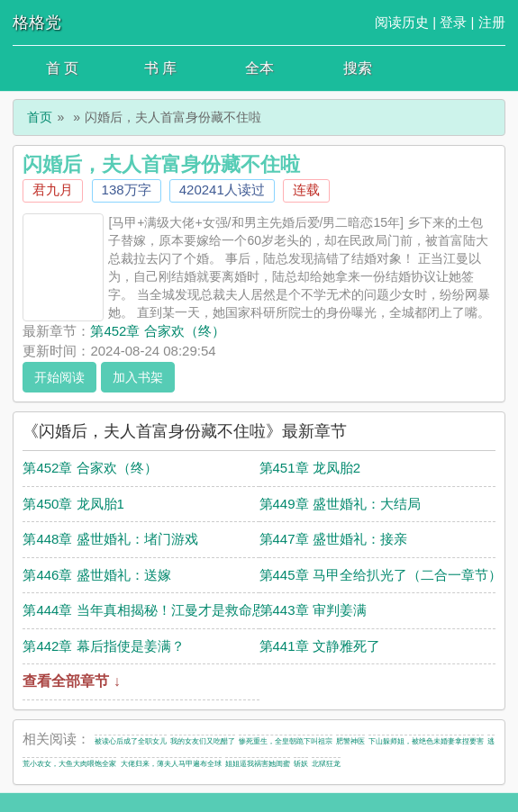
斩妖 (301, 764)
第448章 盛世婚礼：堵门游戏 (110, 539)
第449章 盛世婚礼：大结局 (340, 504)
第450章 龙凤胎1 (73, 504)
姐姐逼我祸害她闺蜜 (258, 764)
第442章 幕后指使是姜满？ (103, 646)
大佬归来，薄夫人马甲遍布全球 (171, 764)
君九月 (53, 189)
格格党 (37, 23)
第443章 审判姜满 (313, 610)
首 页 (62, 68)
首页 (40, 117)
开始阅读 (59, 377)
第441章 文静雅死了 (320, 646)
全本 (259, 68)
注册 (492, 22)
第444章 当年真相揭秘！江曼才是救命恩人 (150, 610)
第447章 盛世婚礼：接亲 (333, 539)
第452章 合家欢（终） (157, 331)
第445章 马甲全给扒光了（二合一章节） (381, 575)
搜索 (358, 68)
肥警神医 (350, 741)
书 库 (160, 68)
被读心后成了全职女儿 (131, 741)
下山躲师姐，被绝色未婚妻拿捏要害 (426, 741)
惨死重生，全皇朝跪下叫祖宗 (286, 741)
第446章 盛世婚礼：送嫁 (96, 575)
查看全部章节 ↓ (71, 681)
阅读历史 (402, 22)
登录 (453, 22)
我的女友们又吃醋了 (203, 741)
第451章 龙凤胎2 (310, 468)
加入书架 (138, 377)
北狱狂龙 (326, 764)
